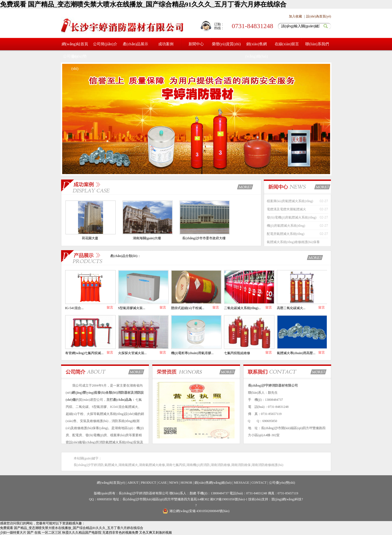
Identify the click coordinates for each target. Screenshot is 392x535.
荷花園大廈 (90, 238)
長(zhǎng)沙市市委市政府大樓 (204, 238)
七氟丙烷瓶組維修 (237, 353)
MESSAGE (241, 483)
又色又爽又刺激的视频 (155, 533)
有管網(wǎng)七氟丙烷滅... (84, 353)
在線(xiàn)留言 (287, 44)
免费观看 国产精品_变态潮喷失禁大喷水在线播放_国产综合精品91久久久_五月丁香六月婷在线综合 (143, 4)
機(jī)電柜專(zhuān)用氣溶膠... (192, 353)
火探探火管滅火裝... (132, 353)
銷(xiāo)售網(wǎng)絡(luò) (257, 50)
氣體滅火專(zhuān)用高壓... (296, 353)
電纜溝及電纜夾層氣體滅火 (286, 209)
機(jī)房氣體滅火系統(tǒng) (286, 226)
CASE (163, 483)
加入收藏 (295, 16)
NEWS (174, 483)
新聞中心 (196, 44)
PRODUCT (148, 483)
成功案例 (166, 44)
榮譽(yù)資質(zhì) (226, 44)
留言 (110, 307)
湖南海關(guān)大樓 (147, 238)
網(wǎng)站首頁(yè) (111, 483)
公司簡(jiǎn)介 (105, 44)
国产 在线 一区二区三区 (44, 533)
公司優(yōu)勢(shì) (75, 62)
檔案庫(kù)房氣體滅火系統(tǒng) (290, 201)
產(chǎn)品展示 (136, 44)
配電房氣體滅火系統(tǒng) (286, 234)
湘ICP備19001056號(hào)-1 (229, 499)
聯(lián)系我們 (317, 44)
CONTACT (259, 483)
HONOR (186, 483)
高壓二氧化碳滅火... (291, 308)
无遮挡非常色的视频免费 (120, 533)
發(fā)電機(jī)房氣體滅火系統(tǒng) (292, 217)
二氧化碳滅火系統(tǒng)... (242, 308)
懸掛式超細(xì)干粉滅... (188, 308)
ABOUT (133, 483)
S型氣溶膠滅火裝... (132, 308)
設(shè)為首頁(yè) (318, 16)
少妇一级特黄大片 (13, 533)
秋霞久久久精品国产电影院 (82, 533)
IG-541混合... (74, 308)
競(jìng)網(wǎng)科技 (286, 499)
